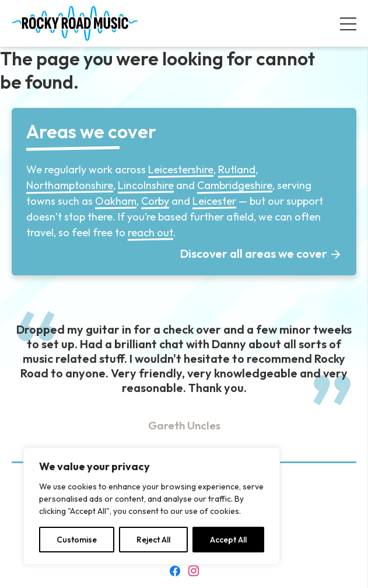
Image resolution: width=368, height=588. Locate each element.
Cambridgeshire (235, 185)
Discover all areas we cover (254, 253)
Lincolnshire (146, 185)
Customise (77, 540)
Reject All (153, 540)
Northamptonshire (70, 185)
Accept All (228, 540)
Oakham (116, 201)
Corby (155, 201)
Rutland (237, 169)
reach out (150, 232)
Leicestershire (181, 169)
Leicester (214, 201)
